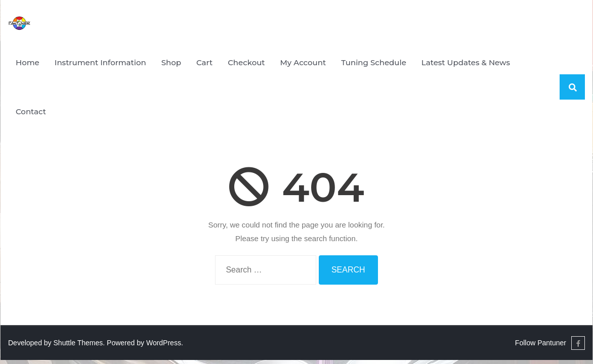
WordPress (164, 343)
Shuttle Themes (78, 343)
